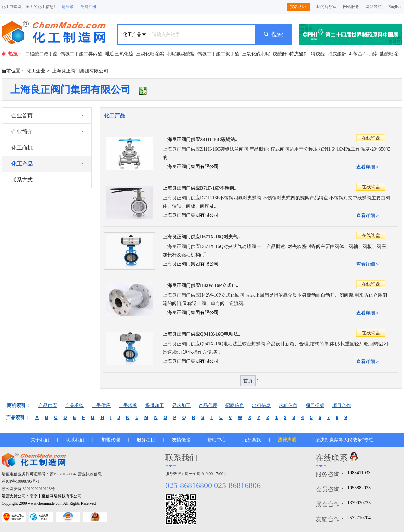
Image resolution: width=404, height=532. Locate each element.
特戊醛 (318, 54)
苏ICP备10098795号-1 (21, 481)
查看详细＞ (368, 167)
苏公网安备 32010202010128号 (28, 489)
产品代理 (208, 405)
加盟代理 (111, 440)
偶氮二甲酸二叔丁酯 (218, 54)
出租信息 (261, 405)
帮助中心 (217, 440)
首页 (248, 381)
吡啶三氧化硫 (119, 54)
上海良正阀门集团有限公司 (80, 71)
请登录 (68, 7)
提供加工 (155, 405)
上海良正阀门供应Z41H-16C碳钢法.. (200, 139)
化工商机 (22, 148)
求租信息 (288, 405)
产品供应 (48, 405)
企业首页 (22, 116)
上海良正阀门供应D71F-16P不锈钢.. (199, 188)
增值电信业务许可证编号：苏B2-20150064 (39, 474)
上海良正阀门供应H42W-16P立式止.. (200, 286)
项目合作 (342, 405)
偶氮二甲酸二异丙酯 (81, 54)
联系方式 (22, 180)
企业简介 (22, 132)
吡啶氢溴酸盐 (181, 54)
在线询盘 (371, 138)
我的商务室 (326, 7)
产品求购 (74, 405)
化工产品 (22, 164)
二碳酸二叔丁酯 (41, 54)
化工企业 (36, 71)
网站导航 (374, 7)
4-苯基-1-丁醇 (363, 54)
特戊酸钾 (299, 54)
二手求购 (128, 405)
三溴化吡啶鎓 (150, 54)
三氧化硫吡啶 (256, 54)
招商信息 (235, 405)
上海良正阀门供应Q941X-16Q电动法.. (201, 334)
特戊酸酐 (337, 54)
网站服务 (351, 7)
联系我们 (75, 440)
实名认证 (298, 7)
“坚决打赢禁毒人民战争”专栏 (343, 440)
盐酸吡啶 (389, 54)
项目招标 (315, 405)
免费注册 (88, 7)
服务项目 (146, 440)
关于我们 (40, 440)
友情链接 (181, 440)
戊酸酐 (280, 54)
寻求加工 (181, 405)
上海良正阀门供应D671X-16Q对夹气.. (201, 237)
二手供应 (101, 405)
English (394, 7)
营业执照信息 (90, 474)
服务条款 (252, 440)
